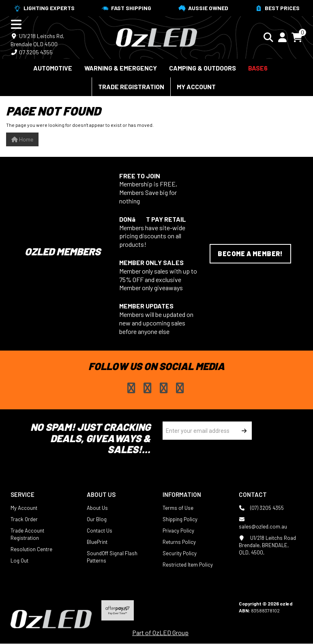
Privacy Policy (178, 531)
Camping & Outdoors (203, 68)
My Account (196, 87)
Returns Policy (179, 542)
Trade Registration (131, 87)
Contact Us (100, 531)
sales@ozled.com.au (263, 523)
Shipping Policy (180, 519)
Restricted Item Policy (188, 565)
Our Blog (97, 519)
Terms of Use (178, 508)
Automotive (53, 68)
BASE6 (258, 68)
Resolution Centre (31, 549)
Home (22, 139)
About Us (97, 508)
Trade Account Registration (27, 534)
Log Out (19, 561)
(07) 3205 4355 (261, 508)
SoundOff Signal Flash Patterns (112, 557)
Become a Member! (250, 254)
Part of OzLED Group (160, 632)
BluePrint (97, 542)
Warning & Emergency (121, 68)
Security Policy (180, 553)
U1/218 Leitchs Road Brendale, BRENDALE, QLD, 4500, (267, 545)
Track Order (24, 519)
